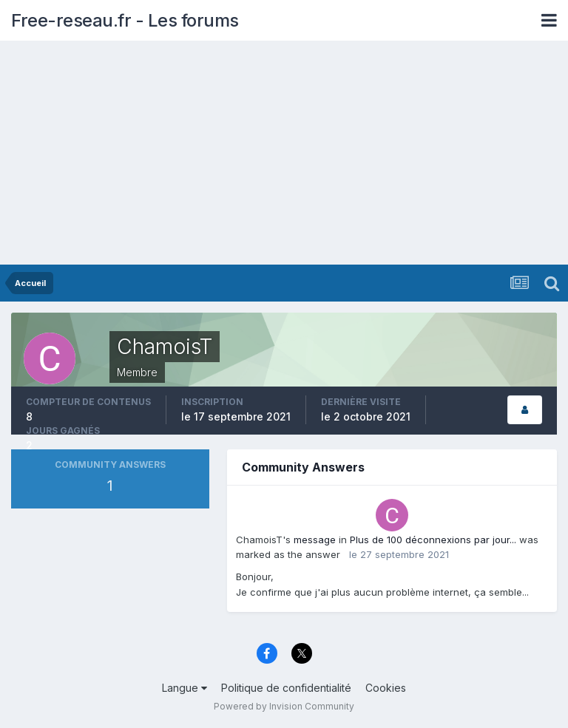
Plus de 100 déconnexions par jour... (433, 540)
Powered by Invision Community (284, 706)
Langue (185, 688)
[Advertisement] (284, 154)
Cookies (386, 688)
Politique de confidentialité (286, 688)
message (315, 540)
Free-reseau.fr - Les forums (125, 20)
